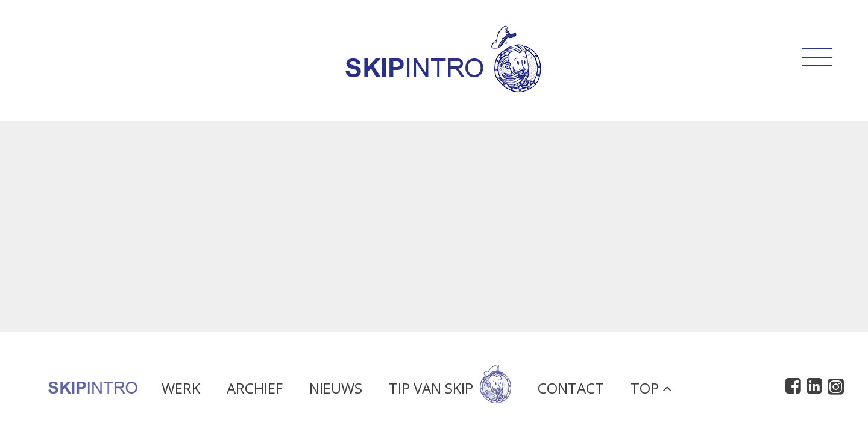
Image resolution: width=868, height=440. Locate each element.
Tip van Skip (450, 391)
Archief (255, 391)
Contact (571, 391)
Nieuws (336, 391)
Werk (181, 391)
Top (651, 391)
